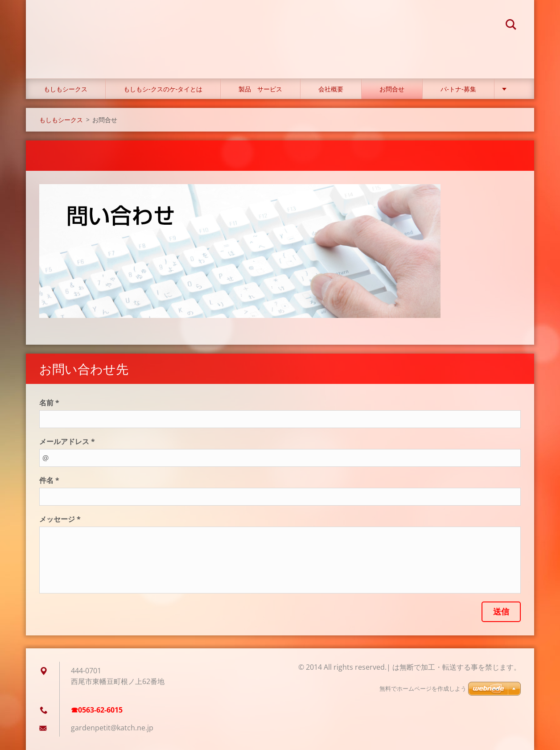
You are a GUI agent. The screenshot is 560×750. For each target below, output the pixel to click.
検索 (511, 26)
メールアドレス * (67, 441)
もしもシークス (66, 89)
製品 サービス (260, 89)
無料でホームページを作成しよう (423, 689)
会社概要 (331, 89)
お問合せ (392, 89)
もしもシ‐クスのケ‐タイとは (163, 89)
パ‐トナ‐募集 (458, 89)
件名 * (49, 480)
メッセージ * (60, 519)
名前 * (49, 403)
